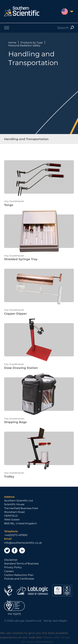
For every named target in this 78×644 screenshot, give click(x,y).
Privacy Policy (13, 567)
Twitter (7, 550)
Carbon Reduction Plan (19, 575)
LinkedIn (22, 550)
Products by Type (32, 42)
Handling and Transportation (26, 139)
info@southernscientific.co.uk (23, 543)
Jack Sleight (60, 621)
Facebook (15, 550)
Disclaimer (11, 560)
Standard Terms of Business (21, 563)
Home (12, 42)
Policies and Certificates (19, 579)
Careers (9, 571)
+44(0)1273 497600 (16, 535)
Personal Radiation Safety (24, 45)
